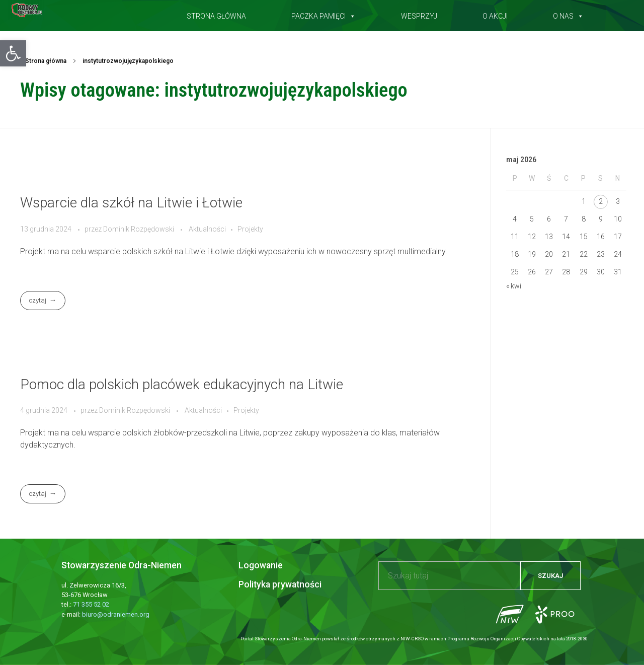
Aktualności (207, 229)
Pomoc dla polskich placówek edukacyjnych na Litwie (182, 384)
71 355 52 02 (91, 604)
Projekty (250, 229)
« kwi (514, 286)
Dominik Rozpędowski (139, 229)
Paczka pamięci (324, 14)
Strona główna (216, 14)
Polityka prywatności (280, 584)
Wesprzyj (419, 14)
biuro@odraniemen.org (116, 614)
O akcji (495, 14)
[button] (13, 53)
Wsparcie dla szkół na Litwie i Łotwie (131, 203)
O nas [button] (568, 14)
